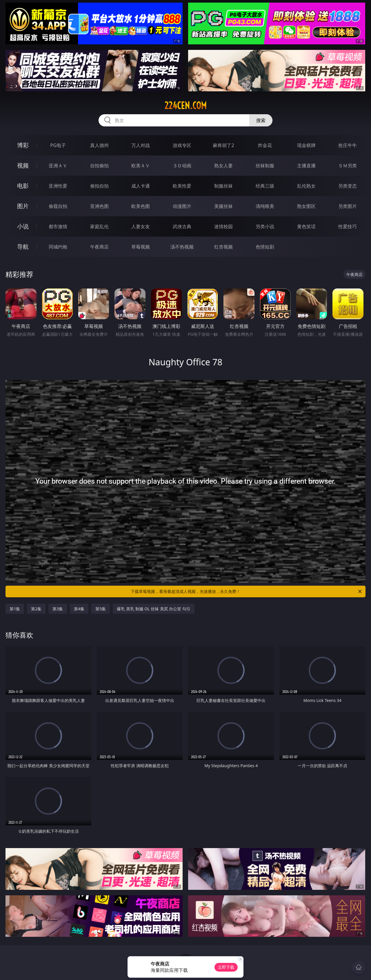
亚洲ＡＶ (58, 166)
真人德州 (99, 145)
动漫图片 (182, 206)
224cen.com (185, 106)
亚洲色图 (99, 206)
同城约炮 (58, 247)
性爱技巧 (348, 226)
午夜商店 (99, 247)
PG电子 (58, 145)
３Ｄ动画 (182, 166)
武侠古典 (182, 226)
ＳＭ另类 (348, 166)
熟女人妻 (223, 166)
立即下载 (226, 967)
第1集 (15, 609)
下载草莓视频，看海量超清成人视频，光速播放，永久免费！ (247, 591)
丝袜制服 (265, 166)
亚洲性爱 (58, 186)
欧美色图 (141, 206)
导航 (23, 247)
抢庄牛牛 (348, 145)
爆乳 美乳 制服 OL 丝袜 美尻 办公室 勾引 (154, 609)
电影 (23, 186)
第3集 (58, 609)
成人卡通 (141, 186)
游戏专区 (182, 145)
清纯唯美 (265, 206)
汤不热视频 (182, 247)
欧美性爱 (182, 186)
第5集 (101, 609)
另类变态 (348, 186)
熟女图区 (306, 206)
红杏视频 (223, 247)
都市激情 (58, 226)
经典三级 (265, 186)
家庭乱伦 (99, 226)
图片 (23, 206)
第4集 (79, 609)
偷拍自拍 (99, 186)
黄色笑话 (306, 226)
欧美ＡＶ (141, 166)
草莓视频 (141, 247)
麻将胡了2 (223, 145)
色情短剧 (265, 247)
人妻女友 (141, 226)
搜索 (261, 120)
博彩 (23, 145)
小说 (23, 226)
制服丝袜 (223, 186)
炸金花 (265, 145)
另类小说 (265, 226)
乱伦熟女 (306, 186)
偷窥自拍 (58, 206)
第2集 (36, 609)
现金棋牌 (306, 145)
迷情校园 (223, 226)
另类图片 (348, 206)
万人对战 (141, 145)
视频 (23, 165)
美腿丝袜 (223, 206)
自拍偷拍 (99, 166)
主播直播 (306, 166)
